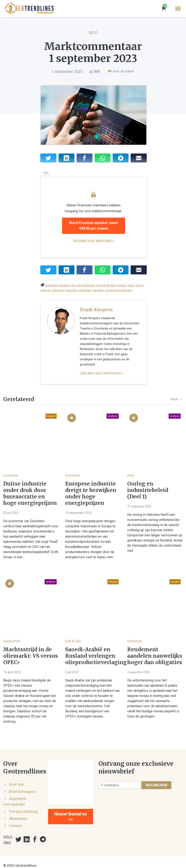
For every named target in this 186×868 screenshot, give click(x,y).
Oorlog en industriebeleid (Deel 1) (148, 484)
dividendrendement (119, 294)
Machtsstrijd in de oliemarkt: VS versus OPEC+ (31, 649)
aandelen (99, 294)
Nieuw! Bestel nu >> (70, 810)
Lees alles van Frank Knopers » (102, 366)
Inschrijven (156, 778)
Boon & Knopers (22, 785)
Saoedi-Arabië (106, 289)
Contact (16, 819)
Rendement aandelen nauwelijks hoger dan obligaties (155, 649)
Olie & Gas (73, 634)
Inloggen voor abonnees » (97, 244)
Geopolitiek (12, 634)
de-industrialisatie (83, 289)
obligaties (85, 294)
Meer (177, 393)
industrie (64, 289)
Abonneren (18, 812)
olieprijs (46, 294)
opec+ (140, 289)
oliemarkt (58, 294)
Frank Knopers (96, 313)
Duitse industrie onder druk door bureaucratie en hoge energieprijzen (30, 487)
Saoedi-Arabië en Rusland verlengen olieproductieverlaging (93, 649)
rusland (122, 289)
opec (131, 289)
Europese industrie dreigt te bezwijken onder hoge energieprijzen (91, 487)
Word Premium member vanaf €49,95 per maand (97, 229)
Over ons (17, 778)
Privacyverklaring (23, 805)
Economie (11, 469)
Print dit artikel (121, 71)
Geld (93, 32)
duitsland (51, 289)
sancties (71, 294)
